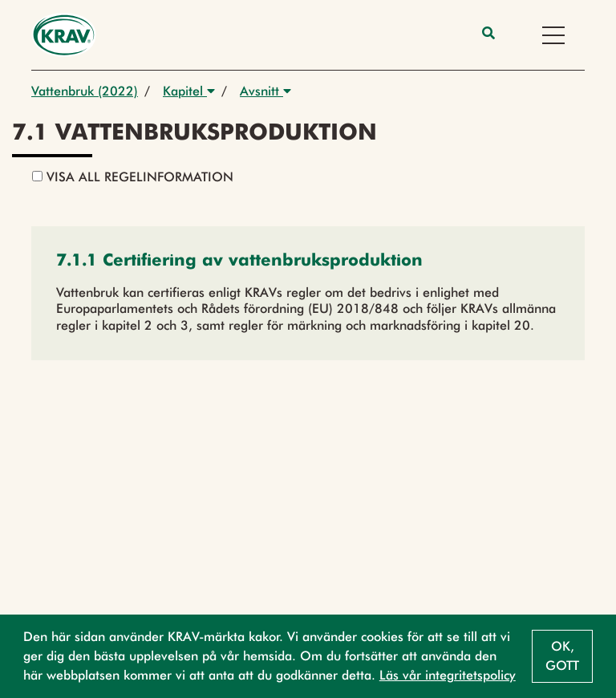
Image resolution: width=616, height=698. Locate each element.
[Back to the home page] (64, 35)
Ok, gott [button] (562, 656)
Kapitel (189, 91)
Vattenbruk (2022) (85, 91)
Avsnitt (265, 91)
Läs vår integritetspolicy (448, 675)
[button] (239, 262)
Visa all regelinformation (133, 177)
